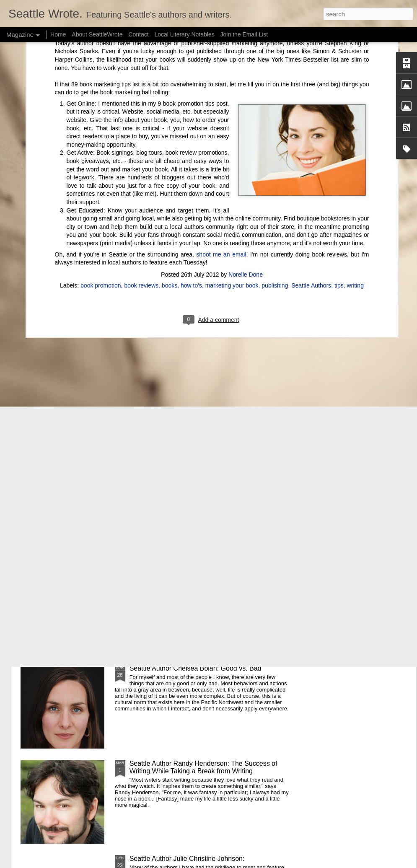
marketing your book (232, 138)
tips (339, 138)
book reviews (141, 138)
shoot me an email (221, 107)
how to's (191, 138)
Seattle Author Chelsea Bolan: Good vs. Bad (196, 668)
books (170, 138)
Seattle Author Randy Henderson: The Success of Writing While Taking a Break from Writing (203, 767)
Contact (138, 34)
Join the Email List (244, 34)
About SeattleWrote (97, 34)
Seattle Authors (311, 138)
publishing (275, 138)
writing (355, 138)
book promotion (101, 138)
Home (58, 34)
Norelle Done (246, 127)
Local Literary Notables (184, 34)
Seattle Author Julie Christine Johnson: (187, 859)
